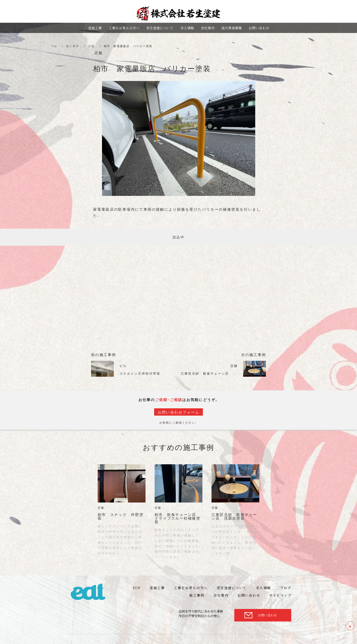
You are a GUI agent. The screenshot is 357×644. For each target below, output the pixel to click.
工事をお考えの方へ (124, 28)
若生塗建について (160, 28)
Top (54, 46)
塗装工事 (95, 28)
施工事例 (73, 46)
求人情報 (187, 28)
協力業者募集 (232, 28)
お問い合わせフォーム (179, 412)
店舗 (91, 46)
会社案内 (208, 28)
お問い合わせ (267, 615)
